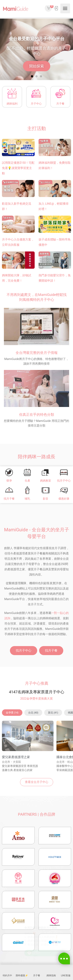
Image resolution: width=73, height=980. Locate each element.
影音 (46, 499)
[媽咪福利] (12, 93)
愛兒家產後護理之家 (16, 757)
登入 (56, 8)
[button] (32, 76)
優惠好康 (64, 499)
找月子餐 (9, 499)
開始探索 (37, 66)
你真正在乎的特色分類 (37, 415)
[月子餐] (60, 93)
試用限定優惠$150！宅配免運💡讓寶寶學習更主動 (18, 168)
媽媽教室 (46, 481)
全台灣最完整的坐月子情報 (37, 353)
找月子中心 (64, 481)
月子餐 (60, 104)
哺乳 (27, 499)
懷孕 (9, 481)
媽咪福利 (12, 104)
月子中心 (36, 104)
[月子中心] (36, 93)
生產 (27, 481)
